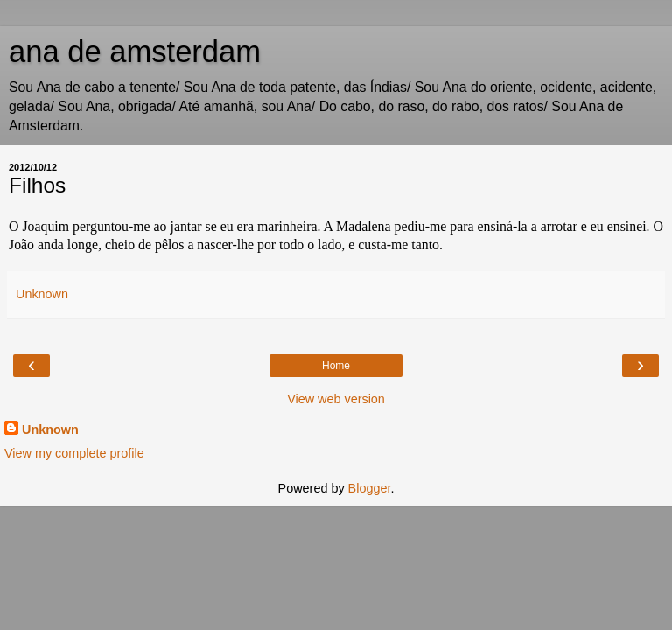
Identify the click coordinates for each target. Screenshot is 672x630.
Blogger (370, 488)
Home (336, 366)
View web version (336, 399)
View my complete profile (74, 453)
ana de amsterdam (135, 52)
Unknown (50, 430)
